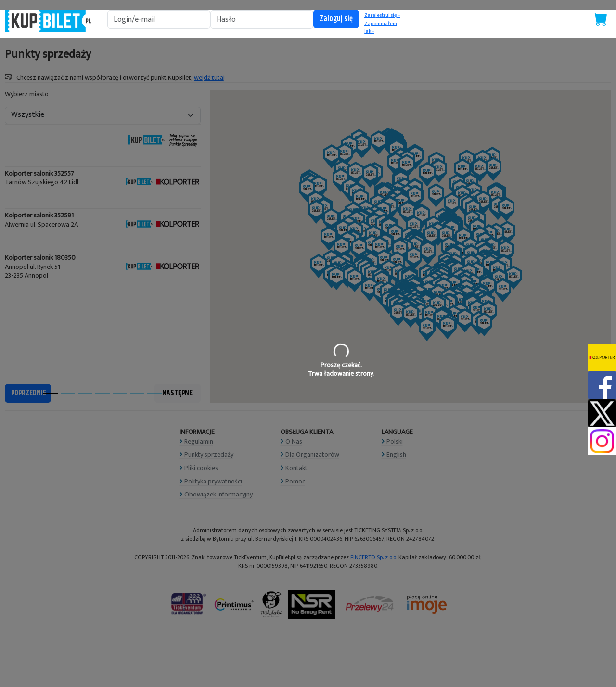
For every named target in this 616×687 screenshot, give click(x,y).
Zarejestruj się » (382, 15)
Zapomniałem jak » (381, 28)
